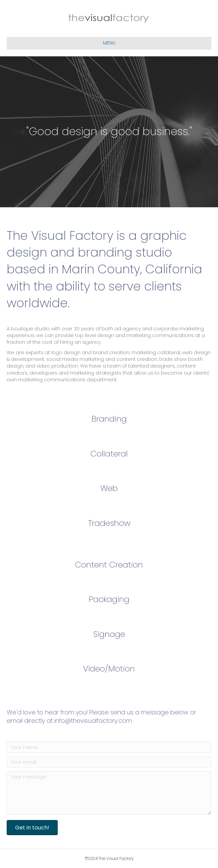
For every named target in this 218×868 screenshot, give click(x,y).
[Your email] (109, 762)
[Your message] (109, 793)
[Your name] (109, 747)
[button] (32, 828)
